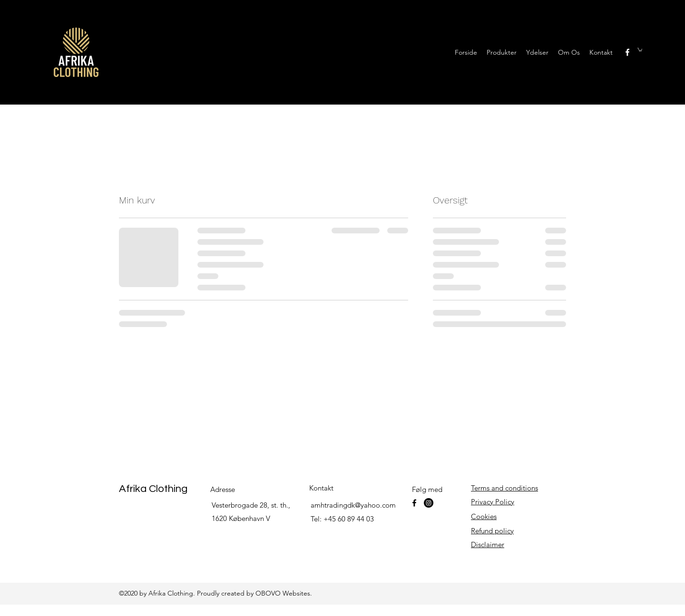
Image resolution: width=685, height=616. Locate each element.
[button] (640, 49)
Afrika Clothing (153, 489)
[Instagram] (429, 503)
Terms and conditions (504, 488)
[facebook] (627, 52)
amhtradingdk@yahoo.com (353, 505)
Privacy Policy (493, 502)
